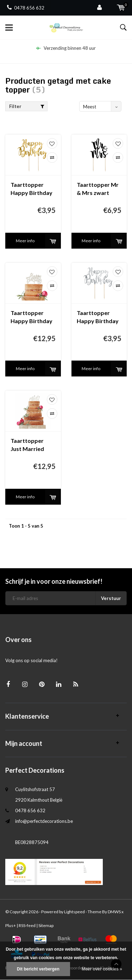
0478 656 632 (26, 8)
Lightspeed (74, 912)
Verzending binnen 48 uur (66, 48)
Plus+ (11, 925)
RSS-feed (27, 925)
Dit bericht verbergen (38, 969)
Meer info (25, 241)
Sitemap (46, 925)
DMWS (114, 912)
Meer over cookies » (102, 969)
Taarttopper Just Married (27, 445)
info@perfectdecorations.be (44, 821)
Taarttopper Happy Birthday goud (32, 189)
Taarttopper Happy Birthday (32, 317)
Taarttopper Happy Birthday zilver (98, 317)
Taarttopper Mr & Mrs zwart (98, 189)
